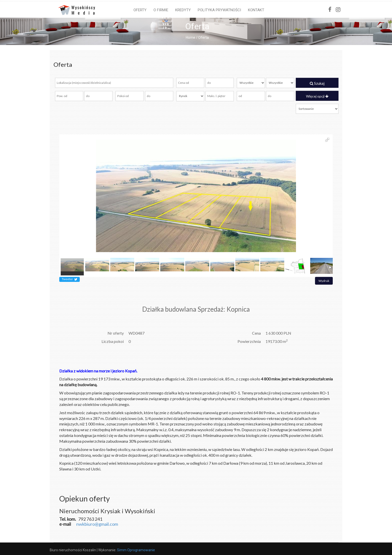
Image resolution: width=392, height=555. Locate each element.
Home (190, 38)
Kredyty (183, 10)
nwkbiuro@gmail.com (97, 524)
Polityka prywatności (219, 10)
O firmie (161, 10)
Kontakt (256, 10)
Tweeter (69, 279)
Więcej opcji (317, 96)
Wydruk (324, 281)
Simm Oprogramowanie (136, 550)
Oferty (140, 10)
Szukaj (317, 83)
